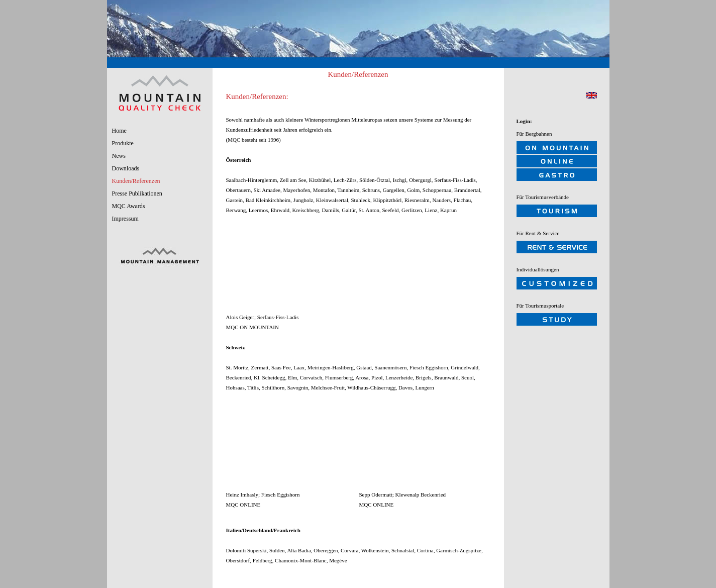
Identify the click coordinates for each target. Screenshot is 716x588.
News (119, 156)
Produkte (123, 143)
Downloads (126, 168)
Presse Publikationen (137, 193)
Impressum (125, 219)
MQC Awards (129, 206)
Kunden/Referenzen (136, 181)
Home (119, 131)
